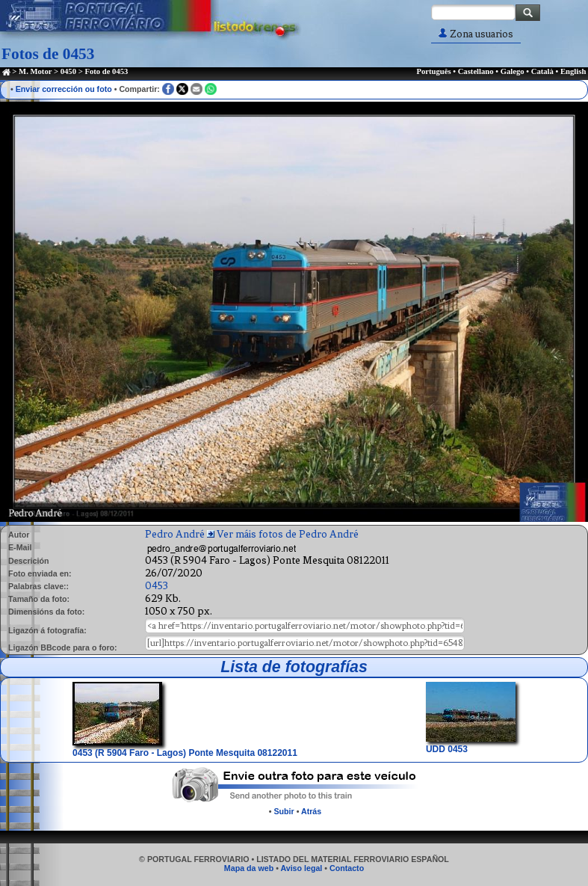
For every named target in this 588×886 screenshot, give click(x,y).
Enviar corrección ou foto (64, 89)
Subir (284, 811)
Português (433, 71)
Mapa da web (249, 868)
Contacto (347, 868)
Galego (513, 71)
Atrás (311, 811)
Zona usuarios (476, 34)
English (573, 71)
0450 (68, 71)
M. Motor (35, 71)
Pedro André (175, 534)
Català (542, 71)
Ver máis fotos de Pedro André (288, 534)
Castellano (476, 71)
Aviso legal (301, 868)
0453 (157, 586)
